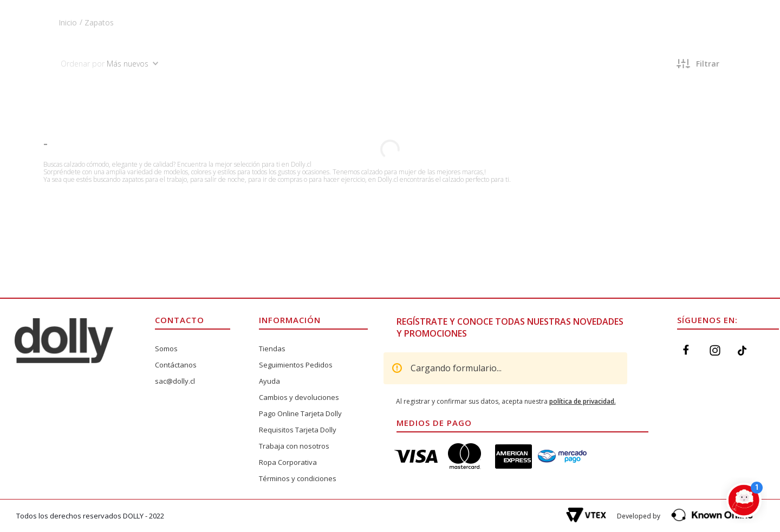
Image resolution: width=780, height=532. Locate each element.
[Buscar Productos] (291, 43)
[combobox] (342, 43)
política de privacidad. (583, 401)
